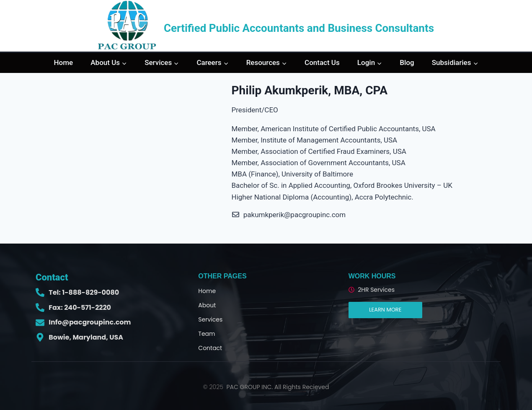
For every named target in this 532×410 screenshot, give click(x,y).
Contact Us (322, 62)
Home (64, 62)
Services (210, 319)
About (207, 305)
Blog (407, 62)
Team (207, 334)
